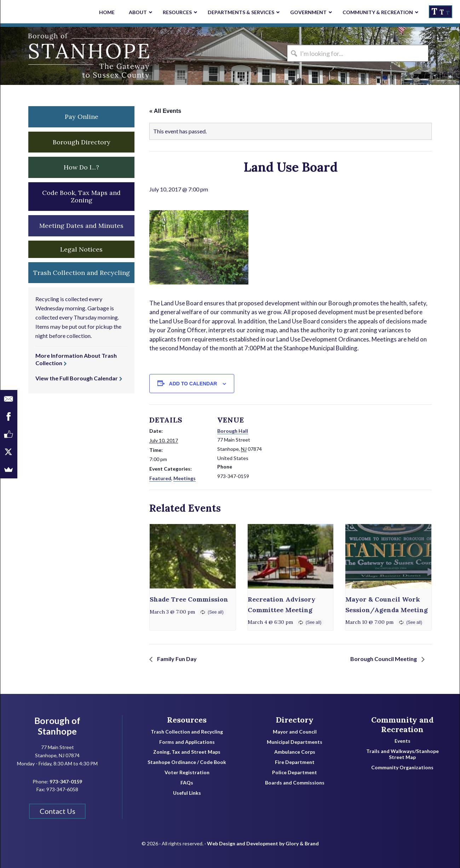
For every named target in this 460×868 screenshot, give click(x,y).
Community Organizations (402, 768)
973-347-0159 (66, 781)
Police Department (295, 772)
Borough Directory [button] (82, 142)
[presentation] (193, 556)
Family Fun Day (176, 659)
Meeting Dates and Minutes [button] (81, 226)
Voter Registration (187, 772)
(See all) (216, 612)
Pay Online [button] (82, 117)
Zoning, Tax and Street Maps (187, 752)
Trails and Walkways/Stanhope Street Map (402, 754)
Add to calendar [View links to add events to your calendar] (193, 384)
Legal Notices (81, 249)
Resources (187, 720)
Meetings (185, 478)
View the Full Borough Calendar (77, 378)
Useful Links (187, 793)
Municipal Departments (295, 742)
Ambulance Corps (295, 752)
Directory (295, 720)
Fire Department (295, 762)
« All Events (165, 111)
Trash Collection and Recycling (187, 732)
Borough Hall (233, 431)
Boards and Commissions (295, 783)
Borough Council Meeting (384, 659)
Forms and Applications (187, 742)
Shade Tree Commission (189, 599)
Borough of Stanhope (53, 56)
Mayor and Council (295, 732)
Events (402, 741)
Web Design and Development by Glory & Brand (263, 843)
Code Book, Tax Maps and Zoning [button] (81, 197)
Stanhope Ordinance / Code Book (187, 762)
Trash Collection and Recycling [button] (82, 273)
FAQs (187, 783)
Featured (160, 478)
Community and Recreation (402, 725)
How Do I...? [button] (81, 167)
